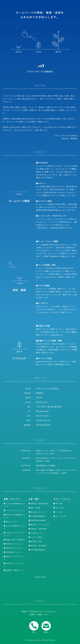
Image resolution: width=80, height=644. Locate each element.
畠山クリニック (10, 522)
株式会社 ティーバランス (39, 525)
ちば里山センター (36, 533)
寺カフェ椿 (58, 508)
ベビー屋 (58, 512)
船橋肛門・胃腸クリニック (14, 570)
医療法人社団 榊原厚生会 (14, 540)
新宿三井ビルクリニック (14, 544)
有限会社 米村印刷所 (38, 529)
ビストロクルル (60, 516)
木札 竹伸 (58, 504)
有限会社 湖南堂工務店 (38, 504)
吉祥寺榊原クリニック (13, 552)
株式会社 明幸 (35, 541)
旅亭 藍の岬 (34, 508)
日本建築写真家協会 (37, 516)
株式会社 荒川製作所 (38, 546)
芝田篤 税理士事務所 (37, 520)
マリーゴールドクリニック (14, 510)
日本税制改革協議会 (37, 550)
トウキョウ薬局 (35, 537)
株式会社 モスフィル (37, 512)
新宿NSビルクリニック (13, 548)
